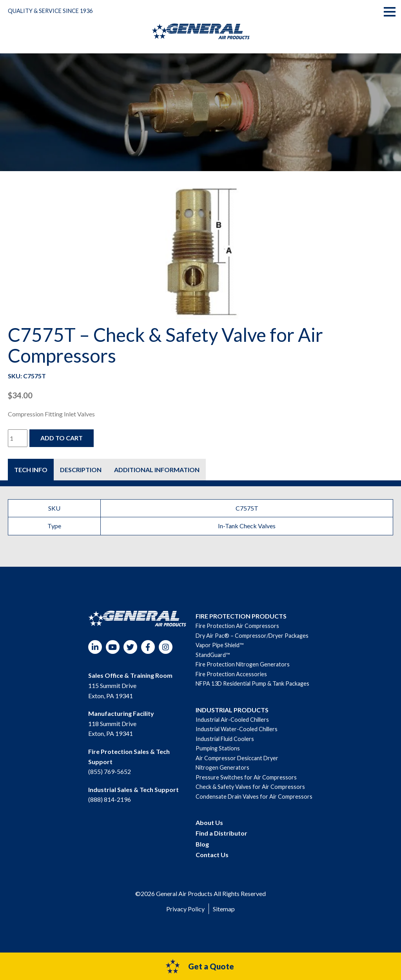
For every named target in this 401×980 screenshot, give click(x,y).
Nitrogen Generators (222, 767)
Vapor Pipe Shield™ (220, 645)
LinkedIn (95, 647)
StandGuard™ (213, 655)
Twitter (130, 647)
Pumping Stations (218, 748)
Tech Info (31, 470)
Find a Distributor (221, 833)
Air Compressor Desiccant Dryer (237, 758)
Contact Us (212, 855)
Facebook (148, 647)
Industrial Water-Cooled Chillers (237, 729)
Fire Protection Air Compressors (237, 626)
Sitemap (224, 909)
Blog (202, 844)
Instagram (166, 647)
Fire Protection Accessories (231, 674)
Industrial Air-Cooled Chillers (232, 720)
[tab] (31, 470)
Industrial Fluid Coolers (225, 739)
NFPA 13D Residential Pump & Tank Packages (252, 683)
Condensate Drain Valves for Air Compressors (254, 797)
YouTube (113, 647)
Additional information (157, 470)
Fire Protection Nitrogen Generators (243, 664)
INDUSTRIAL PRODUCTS (232, 710)
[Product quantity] (18, 438)
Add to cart (62, 438)
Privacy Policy (185, 909)
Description (81, 470)
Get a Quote (199, 966)
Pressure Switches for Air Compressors (246, 777)
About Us (209, 822)
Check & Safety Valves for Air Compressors (250, 787)
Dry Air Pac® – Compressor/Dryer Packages (252, 636)
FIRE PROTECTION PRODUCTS (241, 616)
